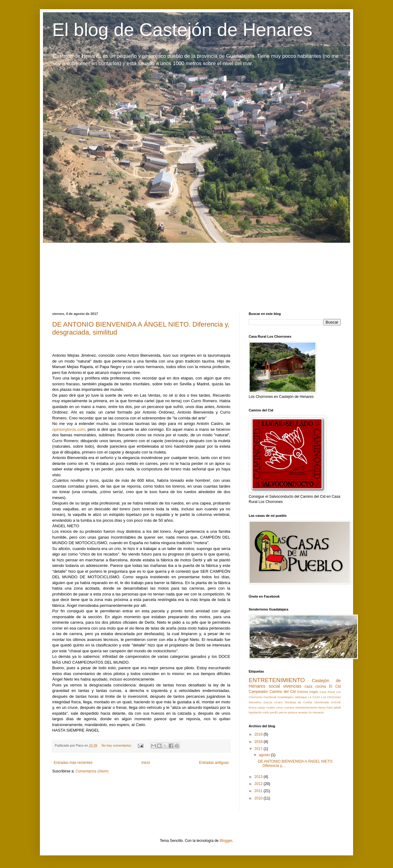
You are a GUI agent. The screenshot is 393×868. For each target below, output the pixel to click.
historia (303, 692)
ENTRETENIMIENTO (277, 680)
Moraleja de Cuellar (298, 702)
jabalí (337, 707)
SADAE (336, 702)
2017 (259, 749)
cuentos (289, 707)
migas (314, 692)
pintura (292, 712)
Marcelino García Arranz (266, 702)
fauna (322, 707)
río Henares (316, 712)
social (274, 686)
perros (283, 712)
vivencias (292, 686)
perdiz (274, 712)
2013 (259, 777)
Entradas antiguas (214, 763)
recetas (303, 712)
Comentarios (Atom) (92, 771)
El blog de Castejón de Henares (182, 30)
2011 (259, 791)
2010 (259, 798)
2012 (259, 784)
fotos (330, 707)
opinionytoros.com (69, 429)
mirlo (266, 712)
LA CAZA (314, 697)
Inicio (146, 763)
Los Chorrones (331, 697)
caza (308, 686)
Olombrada (322, 702)
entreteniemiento (306, 707)
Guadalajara (286, 697)
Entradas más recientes (73, 763)
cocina (321, 686)
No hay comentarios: (117, 745)
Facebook (270, 697)
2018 (259, 742)
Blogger (226, 841)
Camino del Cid (283, 692)
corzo (280, 707)
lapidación (255, 712)
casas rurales (266, 707)
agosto (265, 755)
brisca (253, 707)
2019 (259, 734)
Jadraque (301, 697)
